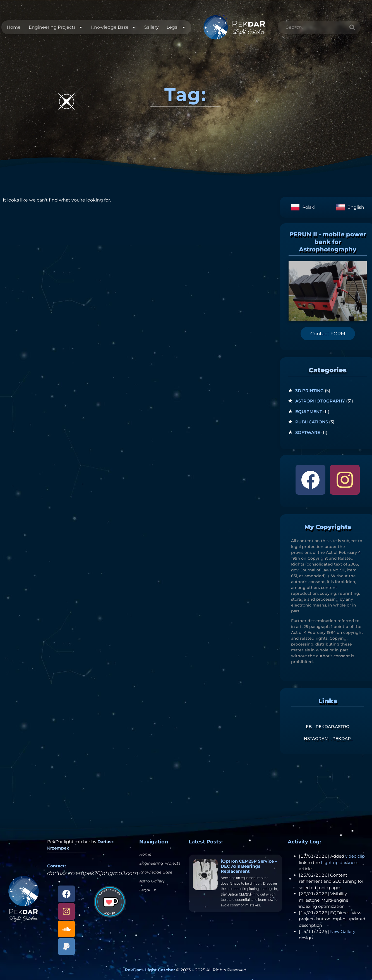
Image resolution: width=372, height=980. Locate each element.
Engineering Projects (56, 27)
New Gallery (343, 931)
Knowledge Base (113, 27)
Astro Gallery (152, 881)
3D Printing (309, 391)
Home (14, 27)
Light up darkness (340, 863)
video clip (355, 856)
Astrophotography (320, 401)
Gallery (151, 27)
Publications (312, 422)
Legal (176, 27)
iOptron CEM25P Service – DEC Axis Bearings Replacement (249, 866)
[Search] (352, 27)
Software (308, 432)
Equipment (309, 412)
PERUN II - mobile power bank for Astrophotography (328, 242)
